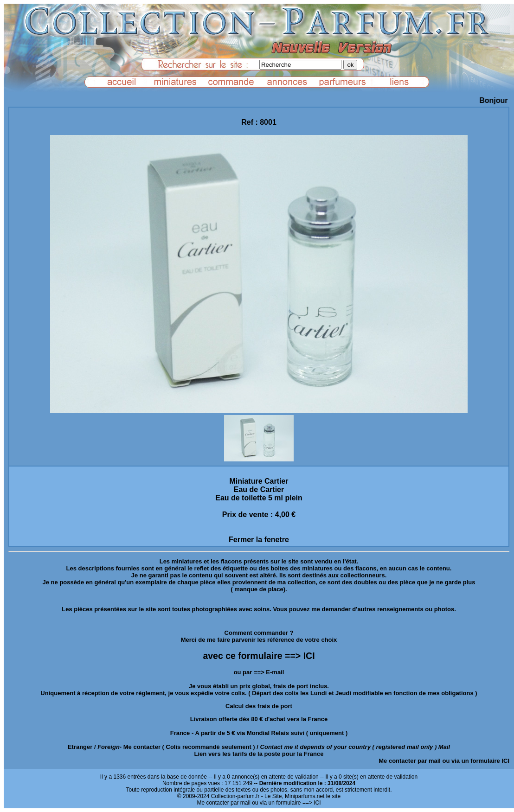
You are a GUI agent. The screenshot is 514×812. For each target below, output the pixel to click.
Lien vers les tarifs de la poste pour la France (259, 754)
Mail (444, 747)
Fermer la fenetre (259, 540)
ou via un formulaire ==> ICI (286, 803)
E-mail (275, 672)
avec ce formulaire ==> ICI (259, 656)
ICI (505, 761)
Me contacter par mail (410, 761)
